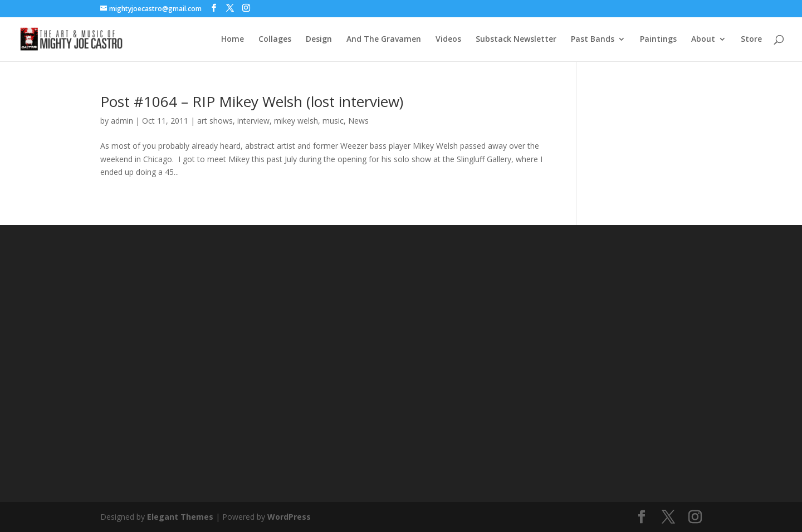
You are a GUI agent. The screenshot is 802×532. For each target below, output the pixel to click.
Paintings (658, 40)
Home (233, 40)
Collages (275, 40)
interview (253, 121)
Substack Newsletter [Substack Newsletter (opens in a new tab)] (516, 40)
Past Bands (593, 40)
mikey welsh (296, 121)
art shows (215, 121)
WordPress (289, 517)
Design (319, 40)
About (703, 40)
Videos (448, 40)
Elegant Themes (180, 517)
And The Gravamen (384, 40)
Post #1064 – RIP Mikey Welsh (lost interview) (252, 101)
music (333, 121)
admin (122, 121)
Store (751, 40)
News (358, 121)
